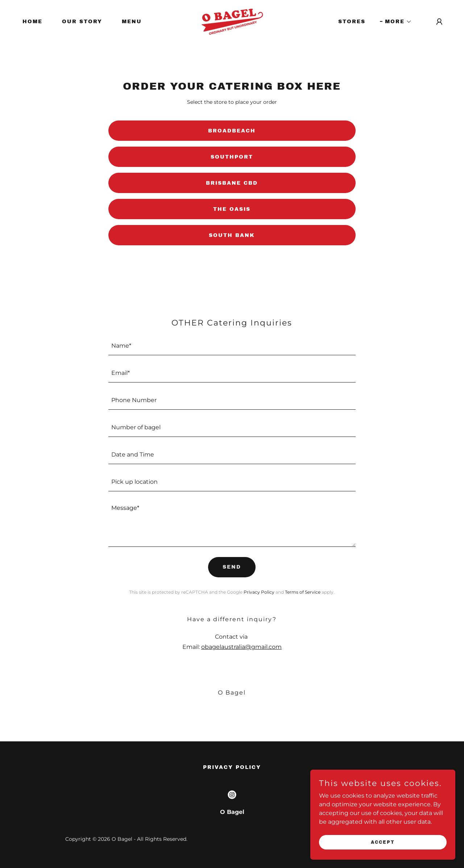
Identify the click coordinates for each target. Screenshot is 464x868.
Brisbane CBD (232, 183)
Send (232, 567)
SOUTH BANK (232, 235)
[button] (396, 22)
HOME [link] (32, 22)
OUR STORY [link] (82, 22)
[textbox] (232, 346)
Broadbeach (232, 131)
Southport (232, 157)
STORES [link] (352, 22)
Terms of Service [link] (303, 592)
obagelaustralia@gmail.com (241, 647)
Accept (383, 842)
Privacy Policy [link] (259, 592)
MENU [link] (132, 22)
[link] (232, 21)
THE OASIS (232, 209)
